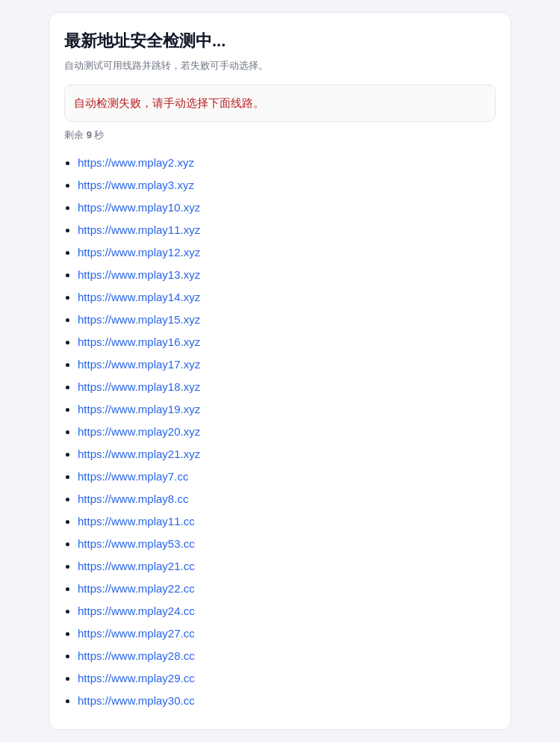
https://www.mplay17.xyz (139, 364)
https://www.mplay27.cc (136, 633)
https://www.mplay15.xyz (139, 319)
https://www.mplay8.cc (133, 499)
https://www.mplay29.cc (136, 678)
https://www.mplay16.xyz (139, 342)
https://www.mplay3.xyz (136, 185)
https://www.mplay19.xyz (139, 409)
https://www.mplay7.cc (133, 476)
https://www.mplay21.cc (136, 566)
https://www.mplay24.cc (136, 611)
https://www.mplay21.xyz (139, 454)
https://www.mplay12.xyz (139, 252)
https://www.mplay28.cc (136, 656)
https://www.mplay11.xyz (139, 230)
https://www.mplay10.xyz (139, 207)
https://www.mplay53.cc (136, 544)
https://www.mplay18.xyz (139, 387)
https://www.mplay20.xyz (139, 432)
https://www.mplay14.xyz (139, 297)
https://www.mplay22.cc (136, 588)
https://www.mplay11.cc (136, 521)
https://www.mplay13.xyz (139, 275)
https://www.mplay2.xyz (136, 163)
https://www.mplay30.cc (136, 701)
